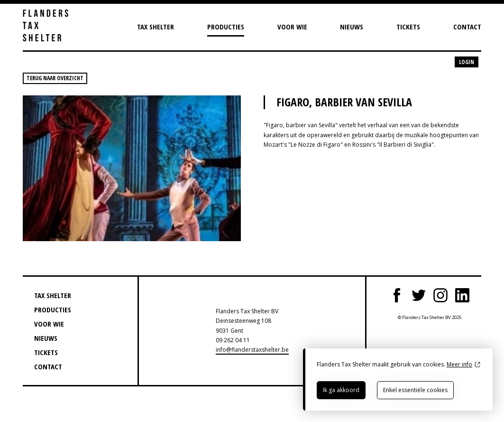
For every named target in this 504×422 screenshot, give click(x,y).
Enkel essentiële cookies (415, 390)
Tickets (408, 27)
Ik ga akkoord (341, 390)
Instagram (440, 295)
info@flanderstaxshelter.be (252, 350)
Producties (226, 27)
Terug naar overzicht (55, 78)
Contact (467, 27)
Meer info (459, 364)
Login (467, 62)
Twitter (419, 295)
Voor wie (292, 27)
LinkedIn (462, 295)
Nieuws (352, 27)
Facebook (397, 295)
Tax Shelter (156, 27)
